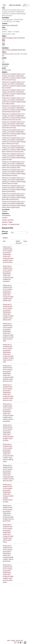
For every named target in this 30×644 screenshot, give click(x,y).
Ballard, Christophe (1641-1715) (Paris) (13, 38)
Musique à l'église (7, 222)
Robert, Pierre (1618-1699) (10, 25)
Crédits (13, 641)
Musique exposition (8, 220)
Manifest (5, 211)
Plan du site (19, 641)
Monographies (6, 215)
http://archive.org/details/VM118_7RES (14, 50)
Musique (5, 218)
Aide (8, 641)
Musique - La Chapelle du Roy (11, 224)
